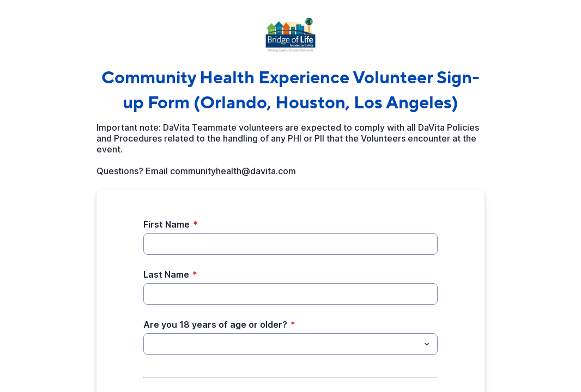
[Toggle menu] (427, 344)
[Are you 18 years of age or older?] (282, 344)
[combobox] (290, 344)
